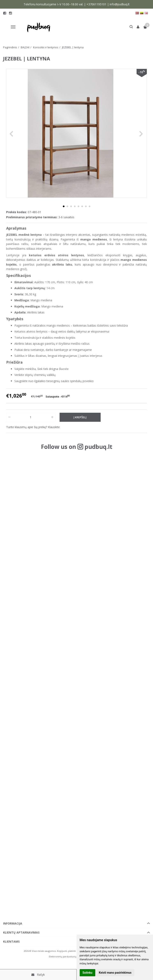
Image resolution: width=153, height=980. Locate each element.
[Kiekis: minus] (9, 417)
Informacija (13, 923)
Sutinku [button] (87, 973)
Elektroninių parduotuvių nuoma (67, 956)
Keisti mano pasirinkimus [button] (115, 973)
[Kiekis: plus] (52, 417)
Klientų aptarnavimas (21, 932)
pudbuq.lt (98, 447)
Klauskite (54, 427)
